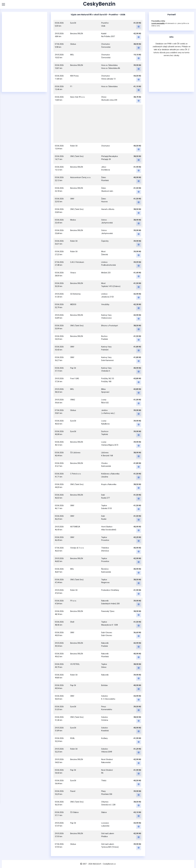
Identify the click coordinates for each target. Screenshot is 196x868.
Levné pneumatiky (158, 23)
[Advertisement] (24, 52)
